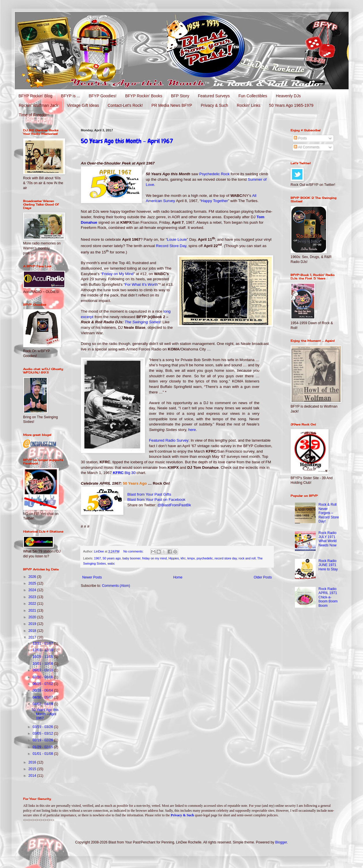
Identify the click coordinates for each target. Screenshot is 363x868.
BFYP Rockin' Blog (35, 96)
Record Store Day (171, 246)
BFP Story (180, 96)
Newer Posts (92, 577)
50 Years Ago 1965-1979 (291, 105)
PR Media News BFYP (172, 105)
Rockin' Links (249, 105)
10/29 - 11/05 (43, 657)
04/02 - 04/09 (43, 704)
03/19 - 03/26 (43, 727)
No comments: (134, 551)
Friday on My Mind (118, 274)
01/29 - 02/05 (43, 747)
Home (178, 577)
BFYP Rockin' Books (144, 96)
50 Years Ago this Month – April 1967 (127, 141)
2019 (33, 624)
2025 (33, 583)
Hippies (174, 558)
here (192, 430)
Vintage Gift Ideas (83, 105)
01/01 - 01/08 (43, 754)
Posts (300, 138)
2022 (33, 604)
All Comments (307, 147)
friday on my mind (155, 558)
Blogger (281, 842)
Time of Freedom (34, 115)
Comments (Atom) (116, 586)
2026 (33, 577)
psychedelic (205, 558)
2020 (33, 617)
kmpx (191, 558)
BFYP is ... (71, 96)
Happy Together (214, 201)
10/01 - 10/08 (43, 664)
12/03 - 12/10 (43, 650)
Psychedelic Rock (215, 174)
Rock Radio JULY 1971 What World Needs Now (328, 539)
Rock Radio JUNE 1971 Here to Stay (328, 565)
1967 (98, 558)
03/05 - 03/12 (43, 733)
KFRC (124, 473)
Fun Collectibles (253, 96)
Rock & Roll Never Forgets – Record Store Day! (329, 513)
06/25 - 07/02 (43, 684)
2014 (33, 776)
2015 (33, 769)
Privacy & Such (215, 105)
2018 (33, 631)
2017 (33, 637)
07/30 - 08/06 (43, 677)
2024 (33, 590)
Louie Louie (177, 239)
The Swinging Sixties (143, 322)
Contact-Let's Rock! (125, 105)
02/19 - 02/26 (43, 740)
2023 (33, 597)
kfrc (183, 558)
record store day (226, 558)
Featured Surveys (214, 96)
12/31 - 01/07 (43, 643)
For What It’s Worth (141, 284)
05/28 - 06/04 (43, 690)
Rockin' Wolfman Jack (39, 105)
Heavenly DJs (288, 96)
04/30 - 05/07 (43, 697)
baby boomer (131, 558)
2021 (33, 611)
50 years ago (112, 558)
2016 (33, 762)
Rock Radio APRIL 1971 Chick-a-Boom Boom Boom (328, 597)
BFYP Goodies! (102, 96)
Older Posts (263, 577)
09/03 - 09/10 (43, 670)
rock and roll (247, 558)
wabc (111, 563)
